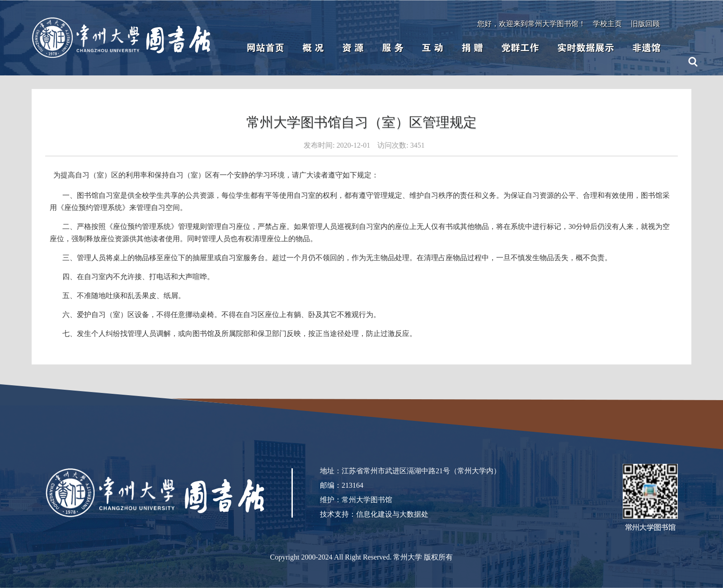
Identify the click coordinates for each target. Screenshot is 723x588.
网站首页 (265, 48)
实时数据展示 (586, 48)
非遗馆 (646, 48)
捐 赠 (472, 48)
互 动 (432, 48)
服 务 (393, 48)
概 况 (313, 48)
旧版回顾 (645, 24)
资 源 (353, 48)
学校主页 (607, 24)
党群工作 (520, 48)
